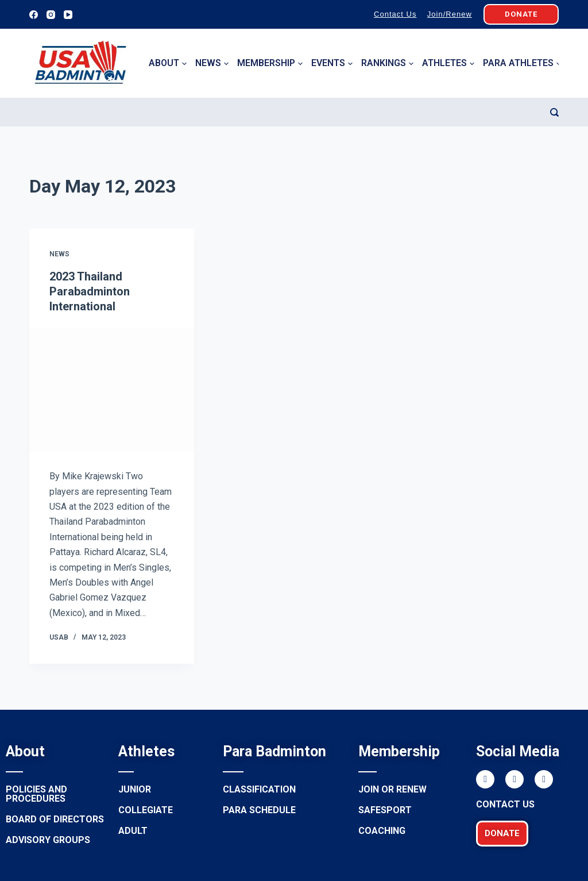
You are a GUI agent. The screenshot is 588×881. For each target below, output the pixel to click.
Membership (270, 64)
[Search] (554, 112)
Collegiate (146, 810)
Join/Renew (450, 14)
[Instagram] (51, 15)
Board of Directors (55, 819)
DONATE (521, 14)
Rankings (387, 64)
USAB (59, 637)
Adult (133, 831)
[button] (502, 834)
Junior (135, 789)
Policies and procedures (36, 794)
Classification (259, 789)
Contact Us (395, 14)
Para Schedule (259, 810)
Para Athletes (522, 64)
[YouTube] (68, 15)
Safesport (385, 810)
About (168, 64)
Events (332, 64)
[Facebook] (34, 15)
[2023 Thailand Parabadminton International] (112, 390)
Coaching (382, 831)
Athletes (448, 64)
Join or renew (392, 789)
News (212, 64)
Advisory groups (48, 840)
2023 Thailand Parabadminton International (90, 291)
